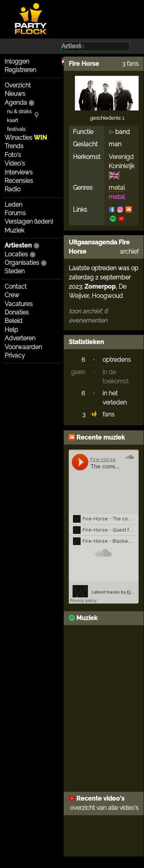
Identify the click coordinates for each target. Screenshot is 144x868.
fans (108, 414)
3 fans (130, 64)
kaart (12, 120)
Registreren (20, 70)
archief (129, 252)
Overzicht (18, 85)
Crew (12, 295)
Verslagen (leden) (29, 222)
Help (11, 330)
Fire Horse (84, 64)
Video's (15, 163)
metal (117, 188)
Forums (15, 213)
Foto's (13, 155)
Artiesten (18, 245)
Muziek (14, 230)
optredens (117, 360)
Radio (12, 189)
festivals (16, 129)
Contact (16, 287)
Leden (13, 205)
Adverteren (20, 338)
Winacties (26, 138)
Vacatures (19, 304)
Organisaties (22, 263)
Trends (14, 146)
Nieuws (15, 94)
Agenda (16, 103)
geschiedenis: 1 (107, 118)
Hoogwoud (107, 296)
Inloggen (17, 61)
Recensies (19, 181)
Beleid (13, 321)
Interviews (19, 172)
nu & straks (19, 111)
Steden (15, 271)
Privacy (15, 355)
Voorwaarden (23, 347)
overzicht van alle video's (104, 808)
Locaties (16, 254)
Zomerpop (100, 287)
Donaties (17, 312)
